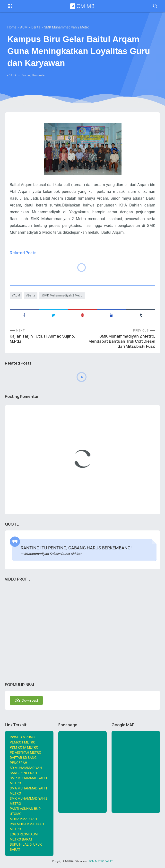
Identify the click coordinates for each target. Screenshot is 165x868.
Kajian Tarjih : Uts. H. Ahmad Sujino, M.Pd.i (42, 339)
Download (30, 700)
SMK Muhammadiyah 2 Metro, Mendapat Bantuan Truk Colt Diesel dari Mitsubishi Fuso (122, 341)
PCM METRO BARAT (101, 861)
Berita (31, 295)
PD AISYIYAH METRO (26, 752)
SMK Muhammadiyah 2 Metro (63, 295)
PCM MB (83, 6)
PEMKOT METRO (23, 742)
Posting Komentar (33, 75)
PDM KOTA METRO (24, 747)
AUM (17, 295)
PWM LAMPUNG (22, 737)
